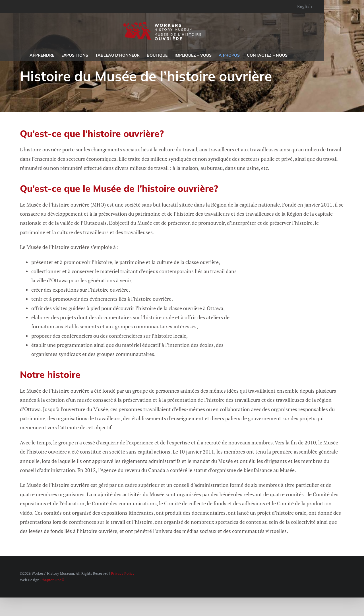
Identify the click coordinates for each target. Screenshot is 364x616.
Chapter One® (52, 580)
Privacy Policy (123, 573)
